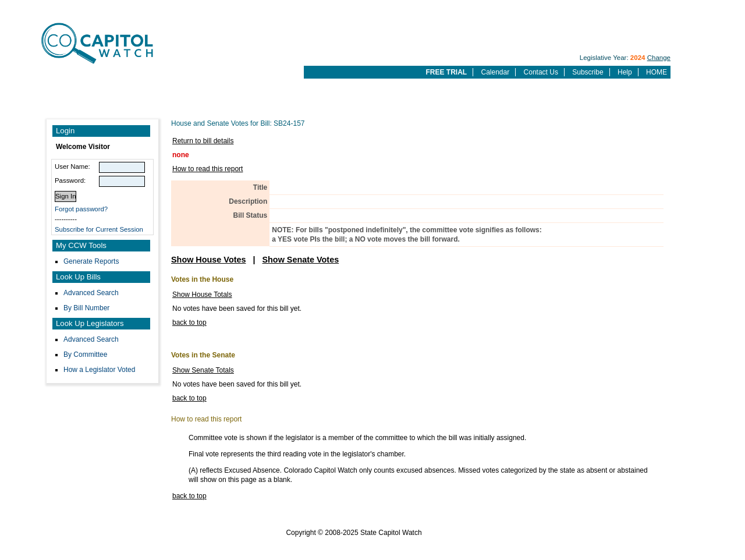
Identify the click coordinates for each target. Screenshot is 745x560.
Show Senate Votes (300, 260)
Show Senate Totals (203, 370)
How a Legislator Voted (99, 370)
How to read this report (207, 169)
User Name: (72, 166)
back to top (189, 322)
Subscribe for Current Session (99, 229)
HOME (657, 72)
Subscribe (588, 72)
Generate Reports (91, 261)
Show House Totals (202, 295)
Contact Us (541, 72)
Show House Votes (208, 260)
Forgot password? (81, 209)
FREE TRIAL (446, 72)
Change (659, 58)
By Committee (85, 355)
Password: (70, 180)
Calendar (496, 72)
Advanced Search (91, 293)
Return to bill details (203, 141)
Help (625, 72)
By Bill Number (86, 308)
